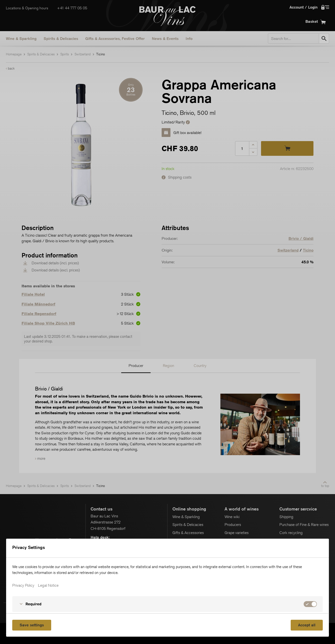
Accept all (307, 625)
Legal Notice (48, 585)
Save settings (32, 625)
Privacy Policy (23, 585)
